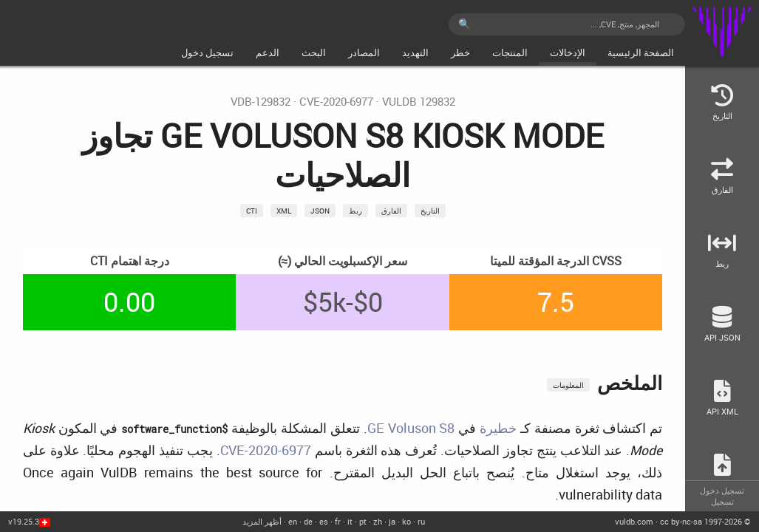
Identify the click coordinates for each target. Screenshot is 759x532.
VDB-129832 (261, 101)
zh (378, 521)
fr (338, 521)
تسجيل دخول (722, 490)
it (350, 521)
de (308, 521)
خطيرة (498, 428)
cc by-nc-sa (681, 521)
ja (392, 521)
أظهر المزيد (262, 521)
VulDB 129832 (419, 101)
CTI (252, 211)
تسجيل (722, 501)
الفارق (391, 211)
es (324, 521)
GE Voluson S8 (411, 428)
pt (363, 521)
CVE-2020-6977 (336, 101)
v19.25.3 (24, 521)
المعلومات (568, 385)
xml (284, 211)
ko (406, 521)
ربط (355, 211)
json (320, 211)
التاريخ (430, 211)
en (293, 521)
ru (421, 521)
